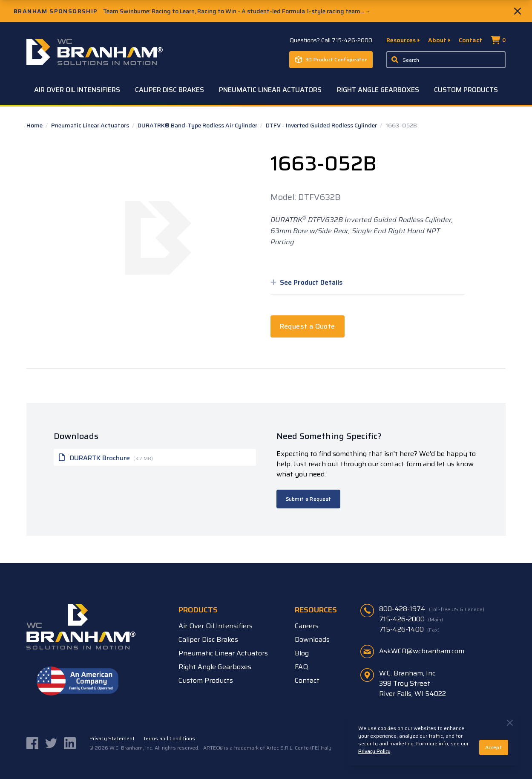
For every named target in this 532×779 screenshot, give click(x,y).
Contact (470, 40)
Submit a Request (309, 499)
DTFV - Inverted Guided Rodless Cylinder (322, 125)
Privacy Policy (374, 751)
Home (35, 125)
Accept (494, 747)
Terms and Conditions (169, 739)
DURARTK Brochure (106, 457)
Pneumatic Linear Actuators (270, 90)
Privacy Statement (112, 739)
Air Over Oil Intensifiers (77, 90)
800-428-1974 (432, 609)
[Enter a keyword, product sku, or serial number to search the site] (446, 60)
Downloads (312, 639)
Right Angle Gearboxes (378, 90)
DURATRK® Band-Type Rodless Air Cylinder (198, 125)
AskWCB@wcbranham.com (422, 651)
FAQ (301, 667)
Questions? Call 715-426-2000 (331, 40)
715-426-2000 (411, 619)
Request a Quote (308, 326)
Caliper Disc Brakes (170, 90)
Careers (307, 626)
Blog (302, 653)
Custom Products (466, 90)
